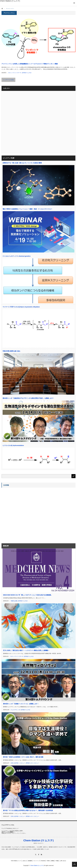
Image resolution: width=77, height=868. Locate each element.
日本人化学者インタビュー (18, 763)
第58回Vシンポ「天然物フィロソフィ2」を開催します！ (21, 704)
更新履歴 (30, 861)
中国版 (57, 861)
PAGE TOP (74, 864)
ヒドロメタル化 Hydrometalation (13, 445)
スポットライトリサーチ (15, 73)
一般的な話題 (14, 601)
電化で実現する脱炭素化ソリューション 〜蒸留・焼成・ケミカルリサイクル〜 (27, 209)
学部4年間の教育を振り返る (11, 351)
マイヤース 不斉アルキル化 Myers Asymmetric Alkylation (21, 307)
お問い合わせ (63, 861)
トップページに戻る (8, 80)
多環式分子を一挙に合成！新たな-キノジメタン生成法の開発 (22, 163)
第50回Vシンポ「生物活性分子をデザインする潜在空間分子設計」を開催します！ (28, 398)
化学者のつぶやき (27, 73)
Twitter (48, 861)
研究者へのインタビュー (32, 763)
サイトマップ (36, 861)
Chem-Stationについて (16, 861)
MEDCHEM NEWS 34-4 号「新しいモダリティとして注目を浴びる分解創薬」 (28, 595)
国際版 (53, 861)
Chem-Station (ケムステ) (38, 840)
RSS (41, 855)
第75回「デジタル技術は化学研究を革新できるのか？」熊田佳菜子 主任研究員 (28, 810)
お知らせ (25, 861)
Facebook (43, 861)
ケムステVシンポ (15, 710)
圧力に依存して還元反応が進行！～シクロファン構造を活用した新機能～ (26, 650)
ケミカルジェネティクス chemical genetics (17, 256)
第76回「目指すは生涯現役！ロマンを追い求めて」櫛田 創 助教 (23, 757)
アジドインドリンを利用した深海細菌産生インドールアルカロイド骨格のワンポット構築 (30, 64)
